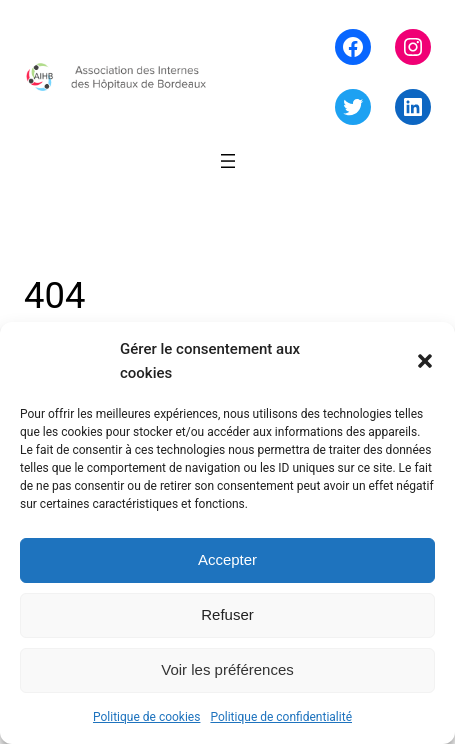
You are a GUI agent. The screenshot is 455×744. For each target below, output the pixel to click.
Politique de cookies (146, 717)
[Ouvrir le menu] (228, 161)
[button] (425, 361)
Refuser (227, 614)
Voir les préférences (227, 669)
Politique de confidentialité (281, 717)
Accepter (227, 559)
